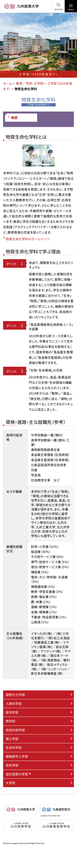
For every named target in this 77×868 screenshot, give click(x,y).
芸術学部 (12, 765)
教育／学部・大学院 (30, 83)
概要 (12, 118)
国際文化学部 (15, 695)
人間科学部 (14, 704)
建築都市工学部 (17, 756)
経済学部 (12, 712)
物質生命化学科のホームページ (26, 239)
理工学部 (12, 739)
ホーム (8, 83)
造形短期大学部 (18, 774)
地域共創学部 (15, 730)
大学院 (10, 783)
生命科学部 (14, 747)
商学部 (10, 721)
